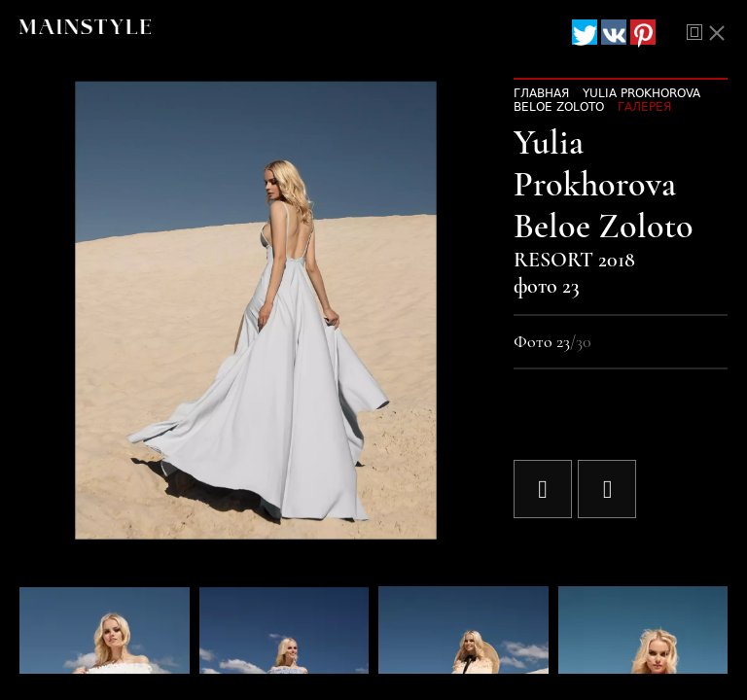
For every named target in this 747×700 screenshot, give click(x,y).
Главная (541, 93)
